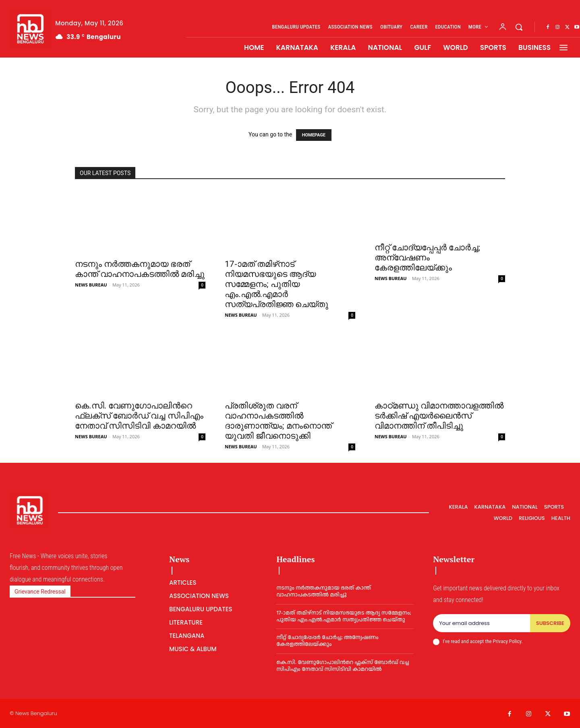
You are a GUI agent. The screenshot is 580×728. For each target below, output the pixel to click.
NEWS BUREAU (91, 285)
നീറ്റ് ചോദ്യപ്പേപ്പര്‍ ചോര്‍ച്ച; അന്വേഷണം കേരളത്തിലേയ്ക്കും (427, 258)
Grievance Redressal (40, 592)
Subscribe (550, 623)
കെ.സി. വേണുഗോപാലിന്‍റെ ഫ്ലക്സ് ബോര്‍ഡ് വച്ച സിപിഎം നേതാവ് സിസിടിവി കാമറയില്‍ (139, 416)
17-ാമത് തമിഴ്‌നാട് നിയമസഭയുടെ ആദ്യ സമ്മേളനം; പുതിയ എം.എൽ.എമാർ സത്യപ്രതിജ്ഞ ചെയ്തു (277, 284)
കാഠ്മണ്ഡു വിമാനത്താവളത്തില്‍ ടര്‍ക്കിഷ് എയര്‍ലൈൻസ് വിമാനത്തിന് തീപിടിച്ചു (439, 416)
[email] (481, 623)
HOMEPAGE (314, 135)
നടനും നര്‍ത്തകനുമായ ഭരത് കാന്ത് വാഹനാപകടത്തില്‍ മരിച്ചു (140, 269)
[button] (519, 27)
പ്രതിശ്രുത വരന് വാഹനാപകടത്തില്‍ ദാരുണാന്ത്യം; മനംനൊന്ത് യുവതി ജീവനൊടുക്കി (278, 421)
